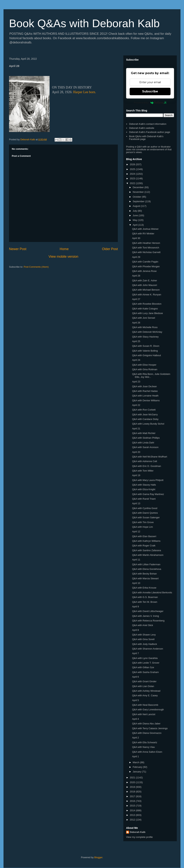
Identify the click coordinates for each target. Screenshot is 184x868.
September (139, 201)
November (139, 192)
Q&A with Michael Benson (146, 290)
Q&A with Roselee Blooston (147, 304)
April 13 (136, 503)
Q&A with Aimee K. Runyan (147, 295)
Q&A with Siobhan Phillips (146, 438)
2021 (133, 778)
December (139, 187)
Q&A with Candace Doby (145, 419)
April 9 (135, 607)
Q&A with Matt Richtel (144, 433)
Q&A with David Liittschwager (148, 611)
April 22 (136, 405)
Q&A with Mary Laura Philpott (148, 480)
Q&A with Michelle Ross (145, 327)
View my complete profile (139, 837)
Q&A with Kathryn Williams (146, 541)
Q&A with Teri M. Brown (145, 602)
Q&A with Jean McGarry (145, 414)
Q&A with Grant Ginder (144, 681)
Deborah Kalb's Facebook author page (150, 132)
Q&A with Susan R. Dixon (146, 346)
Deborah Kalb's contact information (148, 124)
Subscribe (150, 91)
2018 (133, 792)
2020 (133, 782)
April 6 (135, 677)
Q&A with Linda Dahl (143, 443)
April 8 (135, 630)
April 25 (136, 341)
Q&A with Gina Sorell (143, 639)
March (136, 762)
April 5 (135, 700)
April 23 (136, 382)
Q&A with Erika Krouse (144, 588)
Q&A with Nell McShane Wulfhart (150, 457)
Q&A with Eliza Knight (144, 489)
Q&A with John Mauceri (144, 285)
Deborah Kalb (138, 832)
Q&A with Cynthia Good (145, 508)
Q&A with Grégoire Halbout (146, 355)
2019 (133, 787)
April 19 (136, 475)
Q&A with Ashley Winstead (146, 691)
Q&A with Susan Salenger (146, 517)
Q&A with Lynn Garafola (145, 658)
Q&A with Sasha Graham (145, 672)
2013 (133, 815)
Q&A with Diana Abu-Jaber (146, 724)
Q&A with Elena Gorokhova (147, 569)
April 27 (136, 299)
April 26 (136, 323)
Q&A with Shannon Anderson (147, 649)
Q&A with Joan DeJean (144, 386)
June (136, 215)
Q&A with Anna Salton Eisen (147, 752)
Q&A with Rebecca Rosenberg (148, 621)
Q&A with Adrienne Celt (144, 461)
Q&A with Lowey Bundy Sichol (148, 424)
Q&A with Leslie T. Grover (146, 663)
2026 (133, 164)
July (135, 211)
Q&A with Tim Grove (143, 522)
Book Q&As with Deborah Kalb (84, 23)
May (135, 220)
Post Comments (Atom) (36, 267)
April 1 (135, 756)
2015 (133, 806)
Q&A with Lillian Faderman (146, 564)
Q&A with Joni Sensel (143, 318)
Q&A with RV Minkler (143, 234)
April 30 (136, 238)
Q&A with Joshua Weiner (145, 229)
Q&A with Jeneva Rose (144, 271)
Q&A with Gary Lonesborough (148, 710)
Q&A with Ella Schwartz (145, 742)
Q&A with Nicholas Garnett (146, 252)
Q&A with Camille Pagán (145, 262)
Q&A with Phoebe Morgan (146, 266)
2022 (133, 183)
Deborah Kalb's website (142, 128)
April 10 (136, 583)
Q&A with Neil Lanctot (144, 714)
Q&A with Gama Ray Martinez (148, 494)
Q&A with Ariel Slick (142, 625)
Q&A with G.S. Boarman (145, 597)
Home (64, 249)
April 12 (136, 532)
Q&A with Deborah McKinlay (147, 332)
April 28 (136, 276)
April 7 (135, 653)
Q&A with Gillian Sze (143, 667)
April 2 (135, 738)
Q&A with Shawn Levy (144, 635)
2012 (133, 820)
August (137, 206)
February (138, 767)
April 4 (135, 719)
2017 (133, 796)
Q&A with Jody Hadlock (144, 644)
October (137, 197)
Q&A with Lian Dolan (143, 686)
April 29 (136, 257)
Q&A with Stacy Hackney (145, 337)
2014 (133, 810)
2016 (133, 801)
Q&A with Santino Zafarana (146, 550)
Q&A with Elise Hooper (144, 365)
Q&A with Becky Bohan (144, 574)
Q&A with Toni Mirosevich (145, 248)
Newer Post (18, 249)
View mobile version (63, 257)
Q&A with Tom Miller (143, 471)
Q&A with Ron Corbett (144, 410)
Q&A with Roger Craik (144, 546)
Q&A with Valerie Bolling (145, 351)
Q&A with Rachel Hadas (145, 391)
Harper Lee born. (85, 92)
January (137, 772)
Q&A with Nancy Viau (143, 747)
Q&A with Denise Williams (146, 400)
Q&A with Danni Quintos (145, 513)
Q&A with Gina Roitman (145, 369)
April (136, 225)
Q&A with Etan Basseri (144, 536)
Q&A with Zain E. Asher (144, 280)
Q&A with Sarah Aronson (145, 447)
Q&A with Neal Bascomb (145, 705)
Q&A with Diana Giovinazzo (147, 733)
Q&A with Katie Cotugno (145, 309)
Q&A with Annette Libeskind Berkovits (152, 592)
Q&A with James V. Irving (145, 616)
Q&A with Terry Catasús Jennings (150, 728)
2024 (133, 174)
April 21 (136, 429)
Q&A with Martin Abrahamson (148, 555)
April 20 (136, 452)
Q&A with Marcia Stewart (145, 578)
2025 (133, 169)
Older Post (110, 249)
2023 (133, 178)
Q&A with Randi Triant (144, 499)
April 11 (136, 560)
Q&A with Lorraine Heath (145, 396)
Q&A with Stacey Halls (144, 485)
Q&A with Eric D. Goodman (146, 466)
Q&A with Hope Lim (142, 527)
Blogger (98, 857)
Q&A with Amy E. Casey (145, 695)
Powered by (150, 103)
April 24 (136, 360)
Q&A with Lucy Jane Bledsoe (147, 313)
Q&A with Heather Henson (146, 243)
